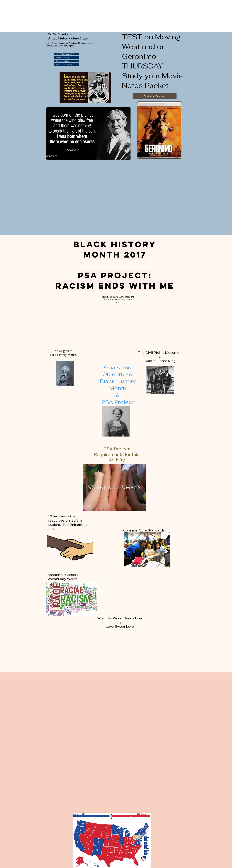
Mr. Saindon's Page (64, 65)
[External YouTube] (117, 324)
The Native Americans (65, 54)
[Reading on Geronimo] (155, 96)
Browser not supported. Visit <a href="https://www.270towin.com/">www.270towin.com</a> (22, 16)
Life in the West (63, 61)
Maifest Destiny (63, 58)
